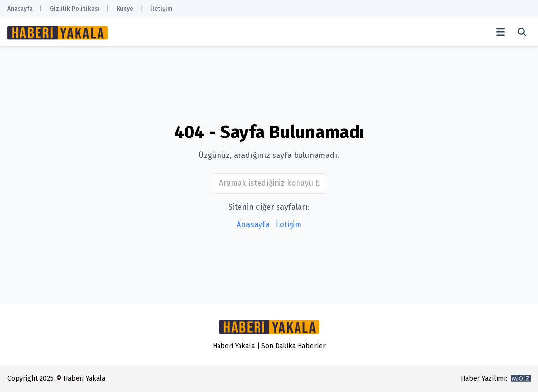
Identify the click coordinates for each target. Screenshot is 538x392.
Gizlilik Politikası (75, 9)
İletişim (161, 9)
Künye (125, 9)
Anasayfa (20, 9)
